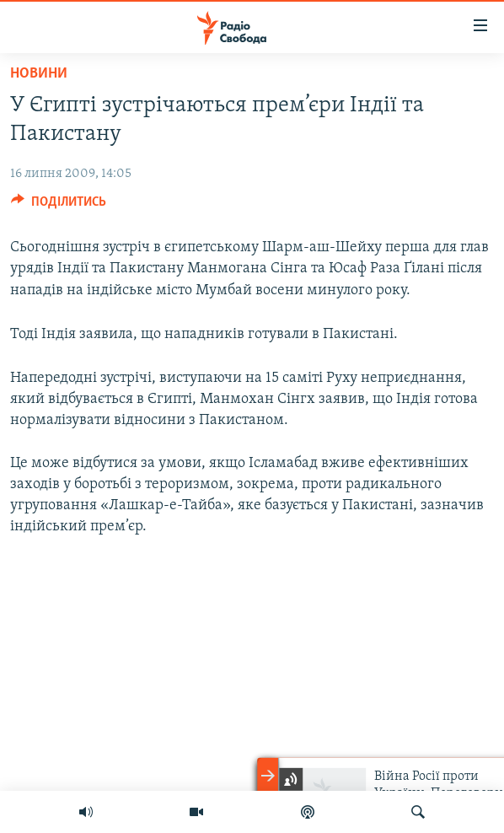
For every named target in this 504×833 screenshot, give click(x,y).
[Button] (59, 206)
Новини (39, 74)
